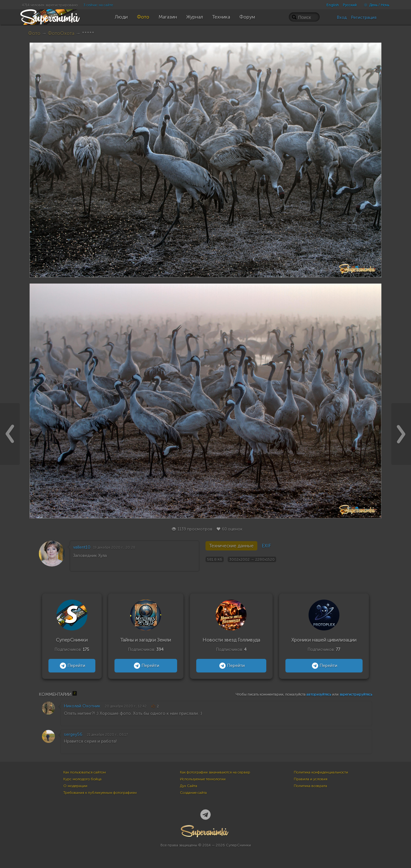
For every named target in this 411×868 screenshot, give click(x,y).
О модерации (75, 786)
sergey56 (73, 734)
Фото (34, 33)
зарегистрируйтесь (356, 694)
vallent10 (82, 547)
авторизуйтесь (319, 694)
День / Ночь (375, 5)
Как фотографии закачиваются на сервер (215, 772)
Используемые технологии (203, 779)
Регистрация (364, 17)
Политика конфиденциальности (321, 772)
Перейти (72, 666)
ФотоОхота (61, 33)
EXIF (266, 546)
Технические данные (231, 546)
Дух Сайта (189, 786)
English (333, 5)
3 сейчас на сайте (98, 5)
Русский (350, 5)
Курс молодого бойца (82, 779)
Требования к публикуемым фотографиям (100, 793)
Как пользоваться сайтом (85, 772)
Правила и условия (311, 779)
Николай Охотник (82, 706)
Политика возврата (310, 786)
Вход (342, 17)
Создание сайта (193, 793)
